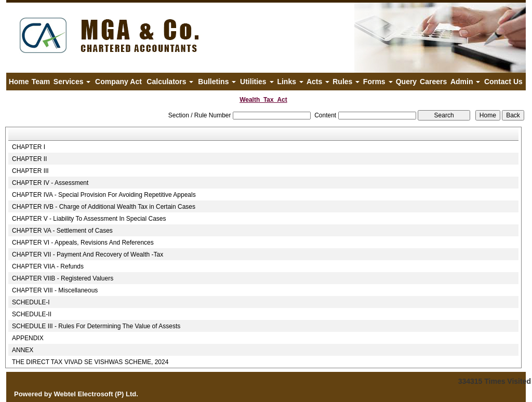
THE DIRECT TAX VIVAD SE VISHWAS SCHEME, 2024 (90, 362)
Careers (433, 82)
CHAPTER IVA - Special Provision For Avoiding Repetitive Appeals (104, 195)
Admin (465, 82)
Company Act (118, 82)
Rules (346, 82)
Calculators (170, 82)
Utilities (257, 82)
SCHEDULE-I (31, 302)
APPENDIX (28, 338)
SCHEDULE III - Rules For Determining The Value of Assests (96, 326)
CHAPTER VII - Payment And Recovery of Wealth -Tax (88, 254)
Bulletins (217, 82)
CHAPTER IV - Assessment (50, 183)
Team (41, 82)
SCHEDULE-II (32, 314)
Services (72, 82)
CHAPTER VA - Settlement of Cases (62, 231)
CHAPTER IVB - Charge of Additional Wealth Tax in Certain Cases (104, 207)
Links (290, 82)
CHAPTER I (29, 147)
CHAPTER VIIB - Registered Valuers (63, 278)
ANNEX (23, 350)
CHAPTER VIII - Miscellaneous (55, 290)
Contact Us (503, 82)
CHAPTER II (29, 159)
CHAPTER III (30, 171)
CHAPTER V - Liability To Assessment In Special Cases (89, 219)
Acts (318, 82)
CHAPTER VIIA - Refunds (48, 266)
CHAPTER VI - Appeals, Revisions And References (83, 243)
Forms (378, 82)
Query (406, 82)
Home (19, 82)
